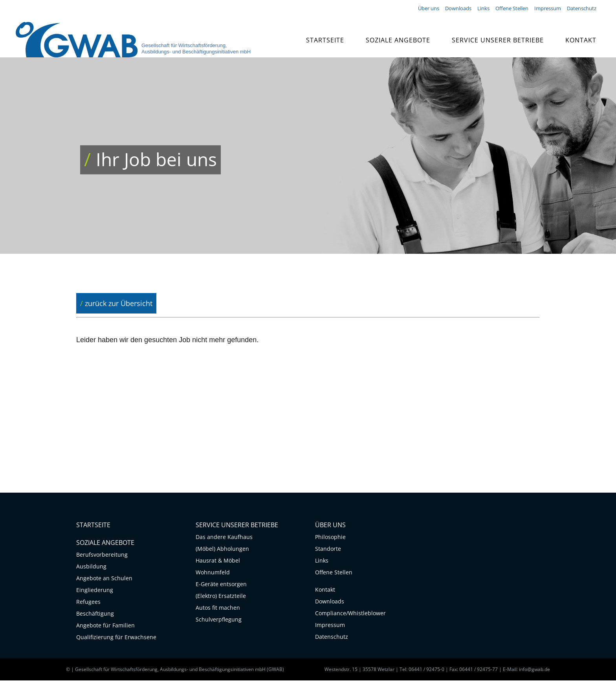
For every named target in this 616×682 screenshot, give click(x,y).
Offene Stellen (334, 574)
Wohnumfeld (213, 574)
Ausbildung (91, 568)
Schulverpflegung (219, 621)
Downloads (330, 603)
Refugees (88, 603)
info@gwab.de (534, 671)
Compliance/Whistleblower (348, 615)
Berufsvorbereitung (102, 556)
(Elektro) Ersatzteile (221, 597)
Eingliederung (95, 591)
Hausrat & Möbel (218, 562)
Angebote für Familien (105, 627)
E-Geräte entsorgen (221, 586)
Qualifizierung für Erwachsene (116, 639)
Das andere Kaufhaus (224, 538)
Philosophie (330, 538)
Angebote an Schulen (104, 580)
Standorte (328, 550)
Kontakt (325, 591)
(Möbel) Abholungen (222, 550)
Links (322, 562)
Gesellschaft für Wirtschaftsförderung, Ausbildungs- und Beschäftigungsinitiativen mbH (196, 49)
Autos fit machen (218, 609)
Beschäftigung (95, 615)
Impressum (330, 626)
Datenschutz (332, 638)
